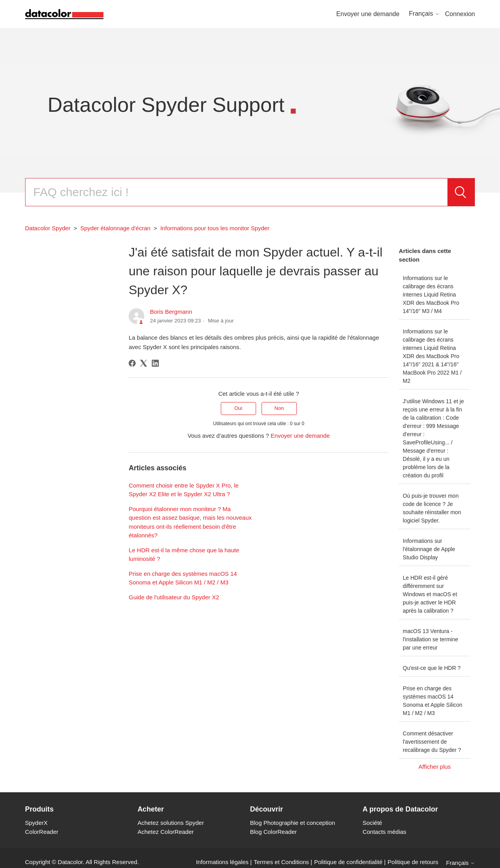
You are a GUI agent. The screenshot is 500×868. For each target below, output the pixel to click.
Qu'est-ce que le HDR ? (432, 668)
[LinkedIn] (155, 363)
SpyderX (36, 823)
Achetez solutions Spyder (171, 823)
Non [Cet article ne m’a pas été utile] (279, 408)
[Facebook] (132, 363)
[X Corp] (144, 363)
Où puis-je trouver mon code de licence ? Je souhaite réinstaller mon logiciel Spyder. (432, 508)
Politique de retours (413, 862)
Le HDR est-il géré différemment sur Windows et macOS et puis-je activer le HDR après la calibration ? (430, 594)
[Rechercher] (236, 192)
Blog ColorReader (274, 832)
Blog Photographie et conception (293, 823)
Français (424, 14)
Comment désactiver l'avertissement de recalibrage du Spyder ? (432, 742)
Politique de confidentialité (348, 862)
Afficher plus (435, 767)
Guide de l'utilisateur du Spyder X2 (174, 597)
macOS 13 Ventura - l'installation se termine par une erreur (430, 639)
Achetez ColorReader (166, 832)
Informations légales (222, 862)
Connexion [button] (460, 14)
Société (372, 823)
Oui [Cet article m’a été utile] (238, 408)
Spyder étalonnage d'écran (115, 228)
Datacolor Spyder (48, 228)
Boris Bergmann (171, 312)
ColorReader (42, 832)
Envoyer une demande (368, 14)
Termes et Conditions (281, 862)
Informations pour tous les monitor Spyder (215, 228)
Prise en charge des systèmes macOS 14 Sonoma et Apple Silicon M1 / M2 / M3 (433, 701)
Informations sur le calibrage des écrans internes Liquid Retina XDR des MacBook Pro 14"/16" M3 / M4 (431, 295)
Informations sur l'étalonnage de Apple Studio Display (429, 549)
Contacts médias (384, 832)
